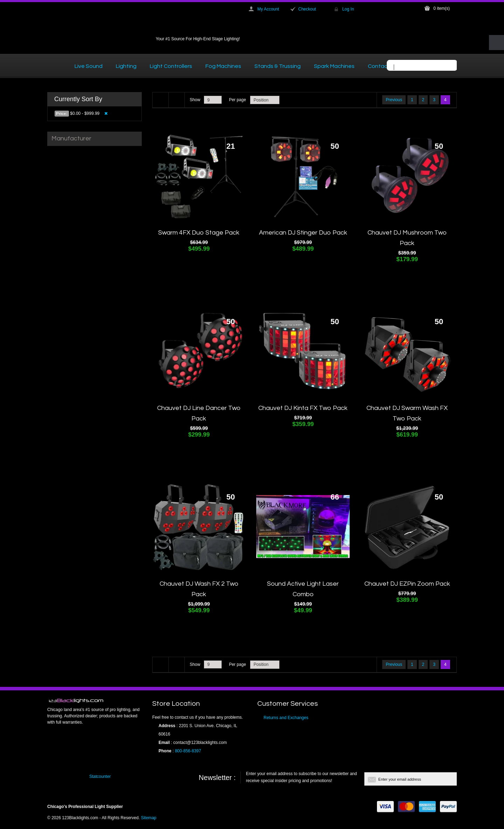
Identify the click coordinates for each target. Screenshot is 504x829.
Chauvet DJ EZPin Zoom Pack (407, 584)
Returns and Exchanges (286, 718)
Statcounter (100, 776)
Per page (237, 100)
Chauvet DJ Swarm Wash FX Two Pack (407, 413)
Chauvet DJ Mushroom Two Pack (407, 238)
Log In (348, 9)
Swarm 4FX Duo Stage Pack (199, 233)
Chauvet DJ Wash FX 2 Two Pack (199, 589)
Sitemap (149, 818)
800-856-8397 (188, 751)
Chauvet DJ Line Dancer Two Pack (199, 413)
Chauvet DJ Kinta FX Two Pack (303, 408)
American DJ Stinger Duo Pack (303, 233)
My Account (268, 9)
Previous (394, 100)
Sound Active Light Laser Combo (303, 589)
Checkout (307, 9)
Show (195, 100)
